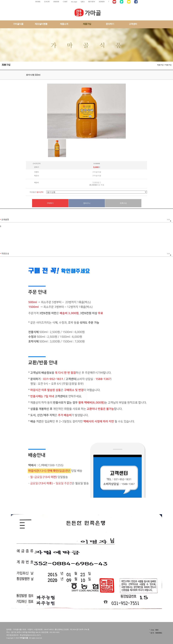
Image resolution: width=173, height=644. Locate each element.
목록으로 (123, 203)
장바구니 (87, 203)
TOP (169, 220)
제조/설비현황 (41, 24)
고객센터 (133, 24)
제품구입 (87, 24)
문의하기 (110, 24)
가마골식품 (18, 24)
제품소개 (64, 24)
